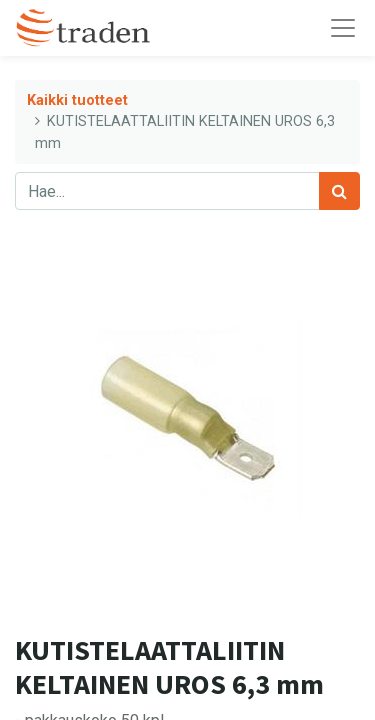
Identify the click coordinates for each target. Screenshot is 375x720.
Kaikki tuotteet (77, 100)
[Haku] (339, 191)
